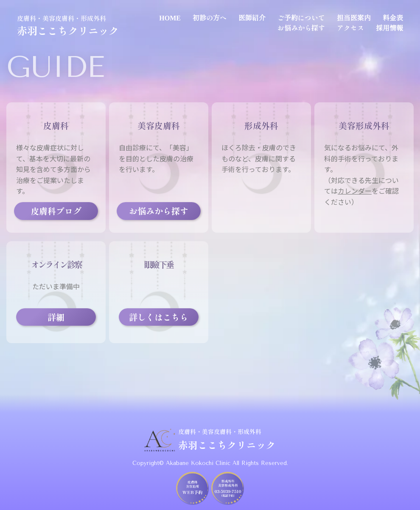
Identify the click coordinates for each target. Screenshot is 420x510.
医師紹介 (252, 17)
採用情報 (389, 28)
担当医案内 (354, 17)
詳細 (56, 317)
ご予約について (301, 17)
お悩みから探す (301, 28)
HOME (170, 17)
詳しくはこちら (159, 317)
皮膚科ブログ (56, 211)
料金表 (393, 17)
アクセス (350, 28)
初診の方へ (210, 17)
